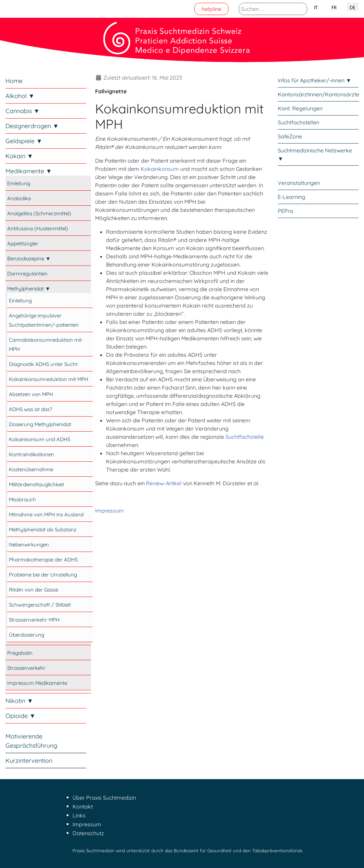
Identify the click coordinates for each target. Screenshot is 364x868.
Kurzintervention (29, 761)
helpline (212, 9)
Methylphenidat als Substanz (43, 530)
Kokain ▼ (19, 156)
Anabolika (19, 198)
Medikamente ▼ (29, 171)
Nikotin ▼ (19, 701)
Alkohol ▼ (20, 96)
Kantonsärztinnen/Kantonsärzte (318, 94)
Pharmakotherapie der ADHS (43, 560)
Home (14, 81)
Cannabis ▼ (23, 111)
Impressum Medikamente (37, 683)
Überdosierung (27, 635)
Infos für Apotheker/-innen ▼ (315, 80)
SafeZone (290, 136)
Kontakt (83, 806)
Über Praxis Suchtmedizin (104, 798)
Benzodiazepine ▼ (29, 259)
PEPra (285, 211)
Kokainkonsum (160, 169)
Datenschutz (88, 833)
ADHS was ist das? (30, 409)
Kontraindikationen (31, 454)
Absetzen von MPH (31, 394)
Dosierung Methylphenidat (40, 424)
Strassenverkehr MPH (34, 620)
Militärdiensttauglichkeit (36, 484)
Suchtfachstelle (245, 437)
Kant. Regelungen (300, 108)
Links (79, 815)
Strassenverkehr (26, 668)
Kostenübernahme (31, 469)
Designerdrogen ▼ (32, 126)
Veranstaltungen (299, 183)
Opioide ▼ (21, 716)
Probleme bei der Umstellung (43, 575)
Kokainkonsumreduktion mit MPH (49, 379)
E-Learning (291, 197)
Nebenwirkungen (29, 545)
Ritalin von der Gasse (34, 590)
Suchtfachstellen (298, 122)
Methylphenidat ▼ (29, 289)
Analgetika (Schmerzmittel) (39, 213)
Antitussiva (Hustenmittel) (38, 228)
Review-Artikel (164, 483)
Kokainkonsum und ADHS (40, 439)
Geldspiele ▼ (24, 141)
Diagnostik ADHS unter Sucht (43, 364)
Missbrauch (22, 499)
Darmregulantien (27, 274)
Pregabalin (20, 653)
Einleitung (19, 183)
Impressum (109, 511)
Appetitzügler (23, 243)
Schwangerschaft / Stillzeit (40, 605)
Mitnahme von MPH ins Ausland (46, 514)
